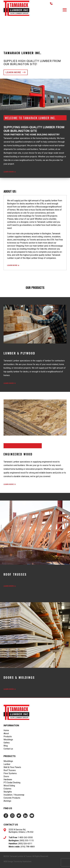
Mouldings (8, 740)
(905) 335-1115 (27, 841)
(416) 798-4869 (28, 847)
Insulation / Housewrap (14, 795)
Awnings (7, 801)
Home (6, 730)
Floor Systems (10, 773)
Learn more (16, 72)
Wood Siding (9, 786)
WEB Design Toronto (12, 861)
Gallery (7, 743)
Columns (7, 789)
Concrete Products (12, 798)
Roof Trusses (10, 770)
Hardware (8, 779)
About (6, 733)
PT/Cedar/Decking (12, 783)
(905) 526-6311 (25, 844)
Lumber (7, 764)
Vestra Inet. (27, 861)
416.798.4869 (59, 4)
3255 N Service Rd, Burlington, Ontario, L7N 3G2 (21, 831)
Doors (6, 776)
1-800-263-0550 (25, 837)
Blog (6, 746)
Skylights (8, 792)
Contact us (8, 749)
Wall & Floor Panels (12, 767)
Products (8, 737)
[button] (65, 10)
